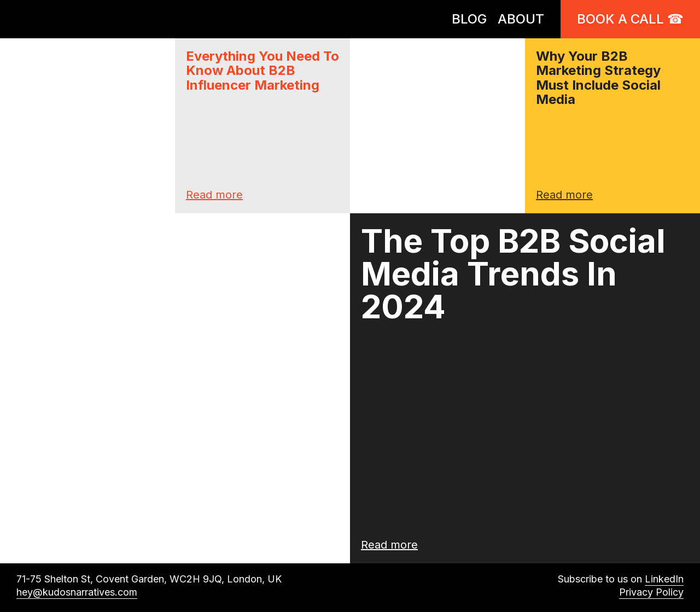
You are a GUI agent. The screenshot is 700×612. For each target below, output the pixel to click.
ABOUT (521, 19)
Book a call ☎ (630, 19)
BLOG (469, 19)
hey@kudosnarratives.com (77, 593)
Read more (214, 195)
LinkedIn (664, 579)
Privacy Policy (651, 593)
